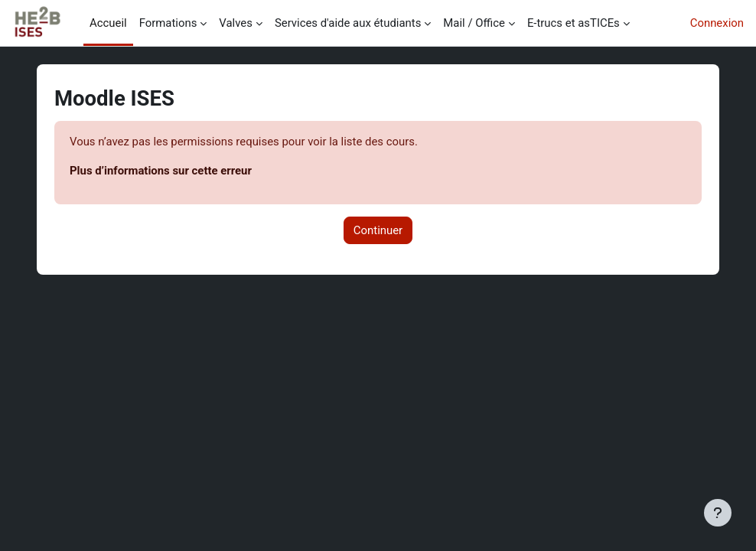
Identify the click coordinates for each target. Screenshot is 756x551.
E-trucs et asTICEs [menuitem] (574, 23)
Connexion (717, 23)
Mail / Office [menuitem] (474, 23)
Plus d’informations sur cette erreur (161, 171)
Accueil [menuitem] (108, 23)
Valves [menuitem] (236, 23)
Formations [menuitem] (168, 23)
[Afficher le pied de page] (718, 513)
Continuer (378, 230)
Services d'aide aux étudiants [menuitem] (348, 23)
